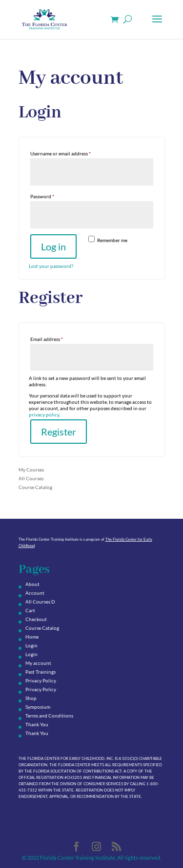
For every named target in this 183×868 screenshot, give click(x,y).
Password (52, 195)
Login (31, 645)
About (32, 584)
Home (32, 637)
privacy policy (44, 415)
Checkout (36, 619)
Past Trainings (41, 672)
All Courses (31, 478)
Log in (53, 246)
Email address (56, 338)
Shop (31, 698)
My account (38, 663)
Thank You (37, 724)
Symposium (38, 707)
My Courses (31, 470)
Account (35, 593)
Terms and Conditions (49, 716)
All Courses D (40, 602)
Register (59, 432)
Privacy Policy (41, 680)
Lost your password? (51, 266)
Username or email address (70, 152)
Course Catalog (35, 487)
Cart (30, 610)
